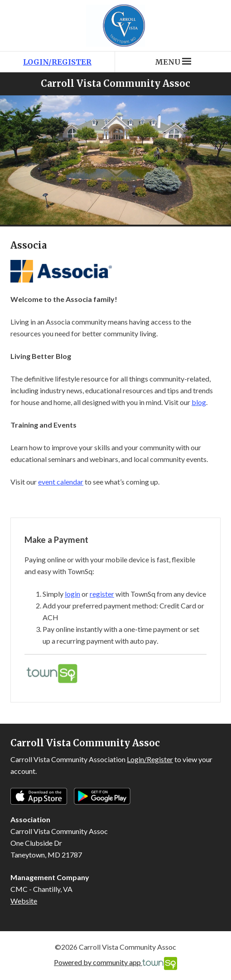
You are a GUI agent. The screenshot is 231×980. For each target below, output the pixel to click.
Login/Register (57, 62)
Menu (173, 62)
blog (199, 402)
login (72, 594)
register (102, 594)
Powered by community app (115, 964)
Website (24, 901)
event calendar (61, 482)
